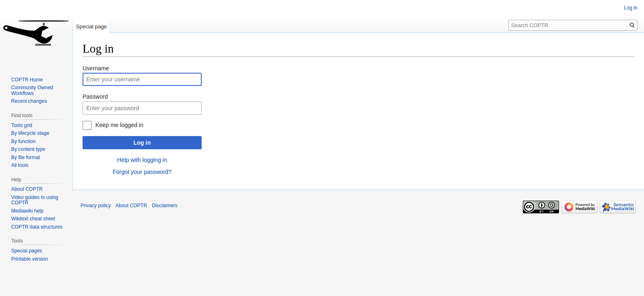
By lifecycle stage (30, 133)
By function (23, 141)
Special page (91, 27)
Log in (142, 143)
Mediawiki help (27, 211)
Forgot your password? (142, 172)
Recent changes (29, 101)
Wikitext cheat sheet (33, 219)
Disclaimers (165, 206)
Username (96, 68)
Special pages (26, 251)
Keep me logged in (119, 125)
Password (95, 97)
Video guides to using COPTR (35, 200)
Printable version (29, 259)
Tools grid (22, 125)
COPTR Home (27, 80)
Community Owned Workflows (32, 90)
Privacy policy (95, 206)
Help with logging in (142, 160)
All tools (20, 165)
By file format (25, 157)
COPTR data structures (37, 227)
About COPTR (27, 189)
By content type (28, 149)
